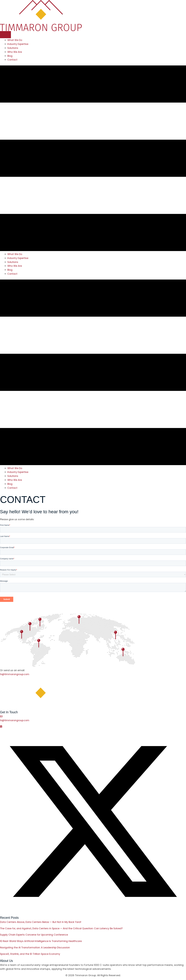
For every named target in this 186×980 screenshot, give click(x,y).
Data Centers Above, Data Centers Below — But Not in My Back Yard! (41, 922)
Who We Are (15, 52)
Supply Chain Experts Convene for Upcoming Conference (35, 935)
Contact (12, 60)
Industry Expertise (18, 44)
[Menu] (5, 35)
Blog (10, 56)
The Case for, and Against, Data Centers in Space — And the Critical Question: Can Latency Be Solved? (62, 929)
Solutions (13, 48)
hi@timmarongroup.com (15, 674)
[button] (1, 727)
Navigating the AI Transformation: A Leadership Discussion (36, 948)
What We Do (15, 40)
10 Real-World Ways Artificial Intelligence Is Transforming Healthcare (42, 941)
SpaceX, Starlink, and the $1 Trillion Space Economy (31, 954)
